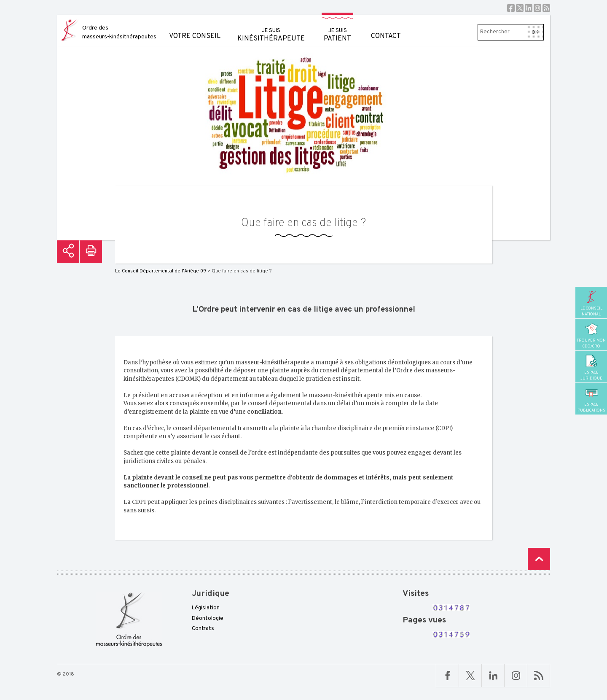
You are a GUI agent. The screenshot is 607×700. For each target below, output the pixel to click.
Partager (68, 252)
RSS (546, 8)
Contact (386, 28)
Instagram (537, 8)
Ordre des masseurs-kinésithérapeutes (119, 32)
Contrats (203, 629)
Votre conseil (195, 28)
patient (337, 29)
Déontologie (208, 619)
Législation (206, 608)
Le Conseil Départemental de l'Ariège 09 (161, 271)
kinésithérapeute (271, 29)
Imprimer (91, 252)
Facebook (511, 8)
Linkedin (529, 8)
